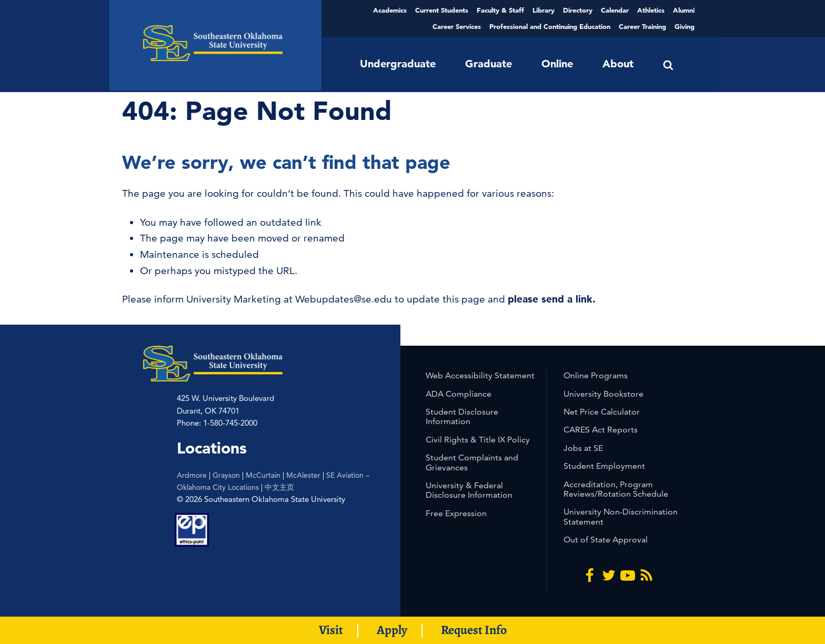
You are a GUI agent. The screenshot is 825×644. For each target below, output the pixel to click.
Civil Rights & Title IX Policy (478, 440)
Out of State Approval (606, 540)
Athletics (651, 10)
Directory (578, 10)
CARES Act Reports (601, 430)
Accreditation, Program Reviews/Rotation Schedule (616, 489)
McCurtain (263, 475)
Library (544, 10)
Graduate (489, 64)
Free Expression (456, 513)
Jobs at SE (583, 448)
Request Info (474, 630)
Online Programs (596, 375)
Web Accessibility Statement (480, 375)
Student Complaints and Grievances (472, 462)
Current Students (442, 10)
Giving (685, 26)
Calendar (615, 10)
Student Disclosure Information (462, 416)
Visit (331, 630)
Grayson (226, 475)
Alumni (684, 10)
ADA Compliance (459, 394)
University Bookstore (603, 394)
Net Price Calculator (602, 412)
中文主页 (279, 487)
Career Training (642, 26)
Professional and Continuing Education (550, 26)
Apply (392, 630)
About (618, 64)
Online (557, 64)
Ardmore (192, 475)
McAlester (303, 475)
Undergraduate (398, 64)
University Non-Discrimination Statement (621, 516)
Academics (390, 10)
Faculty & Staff (500, 10)
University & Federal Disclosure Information (469, 490)
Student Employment (604, 466)
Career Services (457, 26)
